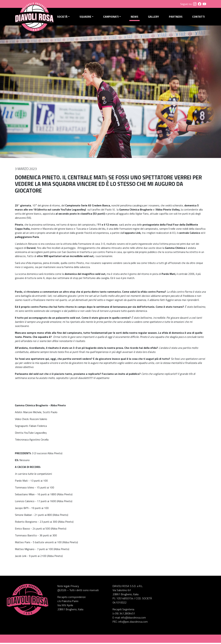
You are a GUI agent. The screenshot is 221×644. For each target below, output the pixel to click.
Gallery (154, 17)
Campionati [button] (112, 17)
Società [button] (63, 17)
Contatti (198, 17)
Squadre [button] (86, 17)
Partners (176, 17)
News (135, 17)
